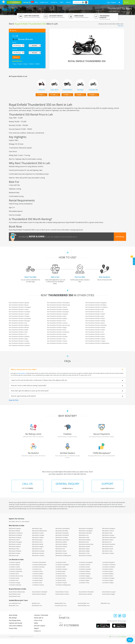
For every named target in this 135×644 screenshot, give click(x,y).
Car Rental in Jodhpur (85, 577)
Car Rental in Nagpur (84, 582)
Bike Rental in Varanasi (38, 561)
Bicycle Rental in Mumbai (85, 600)
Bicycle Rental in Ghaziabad (86, 597)
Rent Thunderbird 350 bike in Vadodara (19, 343)
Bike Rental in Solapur (15, 559)
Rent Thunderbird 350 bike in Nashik (19, 330)
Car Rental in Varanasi (38, 591)
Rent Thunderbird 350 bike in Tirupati (57, 341)
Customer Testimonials (41, 621)
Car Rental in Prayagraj (108, 584)
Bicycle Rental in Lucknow (62, 600)
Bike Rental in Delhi (107, 539)
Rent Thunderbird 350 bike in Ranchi (95, 334)
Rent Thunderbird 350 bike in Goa (94, 312)
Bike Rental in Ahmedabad (63, 534)
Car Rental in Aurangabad (86, 568)
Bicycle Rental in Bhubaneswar (17, 597)
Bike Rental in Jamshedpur (62, 545)
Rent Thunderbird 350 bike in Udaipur (96, 341)
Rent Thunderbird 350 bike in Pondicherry (58, 332)
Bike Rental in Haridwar (62, 543)
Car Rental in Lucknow (85, 579)
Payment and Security (16, 629)
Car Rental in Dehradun (38, 573)
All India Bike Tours (37, 611)
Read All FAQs (14, 400)
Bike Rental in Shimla (61, 557)
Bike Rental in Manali (38, 550)
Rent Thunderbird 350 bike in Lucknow (57, 323)
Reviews (68, 2)
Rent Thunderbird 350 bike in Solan (56, 339)
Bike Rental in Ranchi (108, 554)
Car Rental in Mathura (108, 579)
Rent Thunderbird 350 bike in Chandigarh (20, 307)
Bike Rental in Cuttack (38, 539)
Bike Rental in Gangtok (38, 541)
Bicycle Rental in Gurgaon (109, 597)
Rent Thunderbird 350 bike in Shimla (95, 337)
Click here (121, 26)
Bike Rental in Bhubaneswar (40, 536)
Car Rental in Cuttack (14, 573)
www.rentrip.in (22, 373)
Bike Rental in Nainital (61, 552)
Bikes (115, 11)
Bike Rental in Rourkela (38, 557)
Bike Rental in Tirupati (61, 559)
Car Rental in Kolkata (38, 579)
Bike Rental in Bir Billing (62, 536)
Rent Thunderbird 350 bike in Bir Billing (96, 305)
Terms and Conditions (16, 631)
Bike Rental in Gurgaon (108, 541)
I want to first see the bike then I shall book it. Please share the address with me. (39, 380)
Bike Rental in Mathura (61, 550)
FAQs (134, 261)
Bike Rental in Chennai (108, 536)
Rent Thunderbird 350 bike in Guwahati (57, 314)
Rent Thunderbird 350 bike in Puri (18, 334)
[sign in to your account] (111, 2)
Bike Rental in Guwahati (15, 543)
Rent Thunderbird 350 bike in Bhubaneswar (59, 305)
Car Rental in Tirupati (61, 588)
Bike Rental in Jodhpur (85, 545)
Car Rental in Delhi (60, 573)
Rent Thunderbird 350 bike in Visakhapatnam (97, 343)
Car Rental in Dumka (84, 573)
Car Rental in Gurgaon (61, 575)
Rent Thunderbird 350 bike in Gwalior (95, 314)
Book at (15, 36)
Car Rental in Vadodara (15, 591)
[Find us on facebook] (115, 621)
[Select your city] (129, 2)
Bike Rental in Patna (14, 554)
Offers (62, 2)
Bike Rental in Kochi (37, 548)
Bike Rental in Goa (84, 541)
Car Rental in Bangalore (109, 568)
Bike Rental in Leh (107, 548)
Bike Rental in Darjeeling (62, 539)
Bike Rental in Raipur (84, 554)
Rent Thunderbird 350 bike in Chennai (57, 307)
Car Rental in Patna (61, 584)
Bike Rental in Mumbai (15, 552)
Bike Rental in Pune (37, 554)
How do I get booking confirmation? (23, 396)
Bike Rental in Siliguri (84, 557)
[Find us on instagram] (124, 621)
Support (36, 634)
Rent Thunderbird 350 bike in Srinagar (19, 341)
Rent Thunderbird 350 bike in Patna (18, 332)
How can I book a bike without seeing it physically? (29, 385)
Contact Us (54, 2)
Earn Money (120, 237)
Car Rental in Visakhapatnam (63, 591)
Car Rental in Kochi (14, 579)
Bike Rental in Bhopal (14, 536)
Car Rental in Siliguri (84, 586)
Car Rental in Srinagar (15, 588)
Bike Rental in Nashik (84, 552)
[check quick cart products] (119, 2)
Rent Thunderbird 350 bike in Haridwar (19, 316)
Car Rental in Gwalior (108, 575)
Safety (36, 629)
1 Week (31, 64)
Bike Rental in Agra (37, 534)
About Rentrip (13, 621)
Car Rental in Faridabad (109, 573)
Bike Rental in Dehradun (85, 539)
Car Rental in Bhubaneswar (39, 570)
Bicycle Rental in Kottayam (39, 600)
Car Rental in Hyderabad (15, 577)
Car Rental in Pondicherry (86, 584)
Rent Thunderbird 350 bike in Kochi (56, 321)
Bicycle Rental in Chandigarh (40, 597)
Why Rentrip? (13, 623)
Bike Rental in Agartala (15, 534)
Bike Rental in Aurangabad (86, 534)
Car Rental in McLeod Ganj (16, 582)
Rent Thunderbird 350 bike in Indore (57, 316)
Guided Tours (44, 2)
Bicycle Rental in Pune (15, 602)
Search (16, 57)
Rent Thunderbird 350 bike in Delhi (95, 309)
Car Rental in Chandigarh (62, 570)
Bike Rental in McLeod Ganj (86, 550)
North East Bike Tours (84, 609)
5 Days (25, 64)
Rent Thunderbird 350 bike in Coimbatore (97, 307)
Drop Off (15, 49)
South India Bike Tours (84, 611)
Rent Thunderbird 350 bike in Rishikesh (19, 337)
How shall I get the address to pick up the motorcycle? (30, 391)
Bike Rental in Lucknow (15, 550)
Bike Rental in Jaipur (37, 545)
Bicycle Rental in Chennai (62, 597)
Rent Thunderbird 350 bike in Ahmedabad (58, 303)
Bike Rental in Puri (60, 554)
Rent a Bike (12, 527)
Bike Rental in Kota (84, 548)
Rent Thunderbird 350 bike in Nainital (95, 327)
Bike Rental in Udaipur (108, 559)
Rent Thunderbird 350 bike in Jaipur (95, 316)
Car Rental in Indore (37, 577)
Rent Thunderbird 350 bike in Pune (95, 332)
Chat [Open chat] (130, 640)
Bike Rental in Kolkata (61, 548)
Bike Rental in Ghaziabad (62, 541)
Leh (119, 11)
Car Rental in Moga (37, 582)
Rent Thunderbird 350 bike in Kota (18, 323)
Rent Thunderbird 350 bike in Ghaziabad (58, 312)
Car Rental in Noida (14, 584)
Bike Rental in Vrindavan (85, 561)
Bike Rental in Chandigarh (86, 536)
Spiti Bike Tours (36, 609)
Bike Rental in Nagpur (38, 552)
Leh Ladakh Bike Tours (15, 609)
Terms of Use (38, 626)
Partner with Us (39, 623)
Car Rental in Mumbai (61, 582)
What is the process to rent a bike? (24, 369)
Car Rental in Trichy (84, 588)
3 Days (19, 64)
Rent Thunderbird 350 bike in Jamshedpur (20, 318)
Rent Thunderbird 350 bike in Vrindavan (19, 346)
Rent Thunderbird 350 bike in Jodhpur (57, 318)
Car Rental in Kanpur (108, 577)
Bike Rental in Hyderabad (109, 543)
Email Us (64, 623)
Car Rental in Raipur (37, 586)
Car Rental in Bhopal (14, 570)
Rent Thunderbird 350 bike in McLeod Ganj (58, 325)
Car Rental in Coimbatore (109, 570)
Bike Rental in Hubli (84, 543)
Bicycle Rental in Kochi (15, 600)
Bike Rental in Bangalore (109, 534)
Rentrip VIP (27, 2)
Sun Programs (122, 642)
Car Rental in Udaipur (108, 588)
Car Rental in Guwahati (85, 575)
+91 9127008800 (69, 631)
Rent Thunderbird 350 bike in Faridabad (19, 312)
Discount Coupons (40, 631)
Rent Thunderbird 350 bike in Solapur (95, 339)
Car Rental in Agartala (15, 568)
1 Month (37, 64)
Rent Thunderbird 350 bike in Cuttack (19, 309)
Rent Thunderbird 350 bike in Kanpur (95, 318)
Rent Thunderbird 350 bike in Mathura (19, 325)
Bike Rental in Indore (14, 545)
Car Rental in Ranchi (61, 586)
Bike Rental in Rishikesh (15, 557)
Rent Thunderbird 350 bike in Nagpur (57, 327)
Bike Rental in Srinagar (38, 559)
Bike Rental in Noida (108, 552)
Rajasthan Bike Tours (60, 609)
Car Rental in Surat (37, 588)
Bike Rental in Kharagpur (15, 548)
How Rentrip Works (15, 626)
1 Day (14, 64)
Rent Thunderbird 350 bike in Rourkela (57, 337)
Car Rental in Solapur (108, 586)
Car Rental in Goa (37, 575)
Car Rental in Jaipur (61, 577)
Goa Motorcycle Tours (61, 611)
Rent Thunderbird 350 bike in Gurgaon (19, 314)
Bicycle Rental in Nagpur (109, 600)
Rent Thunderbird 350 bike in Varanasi (57, 343)
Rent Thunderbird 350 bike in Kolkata (95, 321)
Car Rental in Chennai (85, 570)
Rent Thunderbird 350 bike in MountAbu (96, 325)
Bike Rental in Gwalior (38, 543)
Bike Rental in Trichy (84, 559)
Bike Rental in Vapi (14, 561)
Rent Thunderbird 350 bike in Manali (95, 323)
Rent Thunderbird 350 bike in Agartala (19, 303)
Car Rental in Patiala (37, 584)
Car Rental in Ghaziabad (15, 575)
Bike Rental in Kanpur (108, 545)
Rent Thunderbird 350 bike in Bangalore (96, 303)
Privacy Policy (13, 634)
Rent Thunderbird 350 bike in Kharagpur (20, 321)
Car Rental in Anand (61, 568)
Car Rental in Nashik (108, 582)
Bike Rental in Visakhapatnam (63, 561)
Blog (36, 2)
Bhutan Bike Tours (14, 611)
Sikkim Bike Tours (105, 609)
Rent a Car (18, 527)
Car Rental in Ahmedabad (39, 568)
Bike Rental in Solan (107, 557)
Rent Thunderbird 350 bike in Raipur (57, 334)
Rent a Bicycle (26, 527)
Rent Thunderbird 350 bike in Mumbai (19, 327)
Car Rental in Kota (60, 579)
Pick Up (14, 42)
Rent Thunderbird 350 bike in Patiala (95, 330)
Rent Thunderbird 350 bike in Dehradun (58, 309)
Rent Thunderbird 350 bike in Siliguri (18, 339)
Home (110, 11)
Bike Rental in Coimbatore (16, 539)
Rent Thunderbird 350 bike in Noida (57, 330)
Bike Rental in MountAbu (109, 550)
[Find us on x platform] (120, 621)
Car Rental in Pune (14, 586)
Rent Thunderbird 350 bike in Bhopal (19, 305)
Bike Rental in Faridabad (15, 541)
